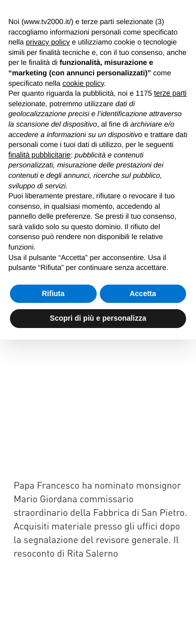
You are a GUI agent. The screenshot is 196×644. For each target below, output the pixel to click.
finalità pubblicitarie (39, 155)
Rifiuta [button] (53, 293)
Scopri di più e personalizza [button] (98, 318)
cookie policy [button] (83, 83)
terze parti (170, 93)
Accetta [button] (143, 293)
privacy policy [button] (48, 42)
